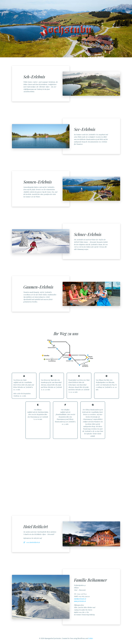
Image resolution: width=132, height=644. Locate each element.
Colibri (91, 638)
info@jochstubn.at (80, 599)
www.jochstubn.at (80, 601)
